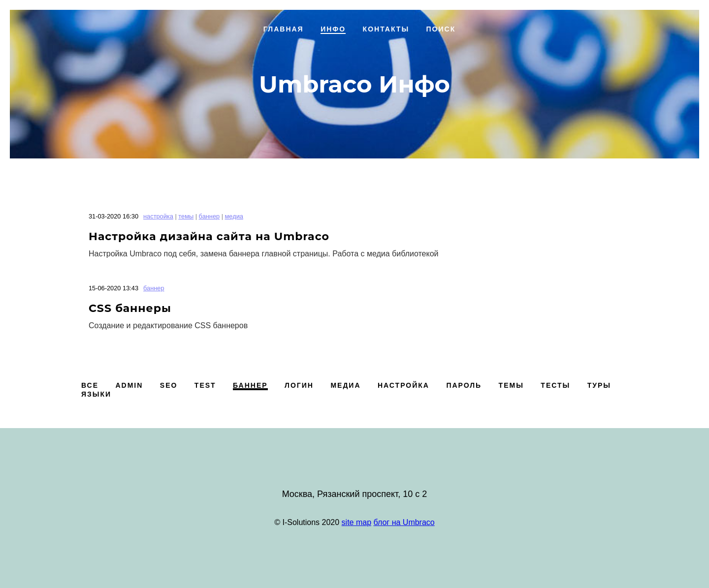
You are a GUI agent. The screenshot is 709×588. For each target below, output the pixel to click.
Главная (284, 29)
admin (129, 385)
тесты (555, 385)
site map (356, 522)
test (205, 385)
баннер (209, 216)
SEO (169, 385)
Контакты (386, 29)
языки (96, 394)
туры (599, 385)
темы (186, 216)
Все (90, 385)
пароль (464, 385)
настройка (158, 216)
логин (299, 385)
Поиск (441, 29)
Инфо (333, 29)
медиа (234, 216)
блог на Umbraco (404, 522)
